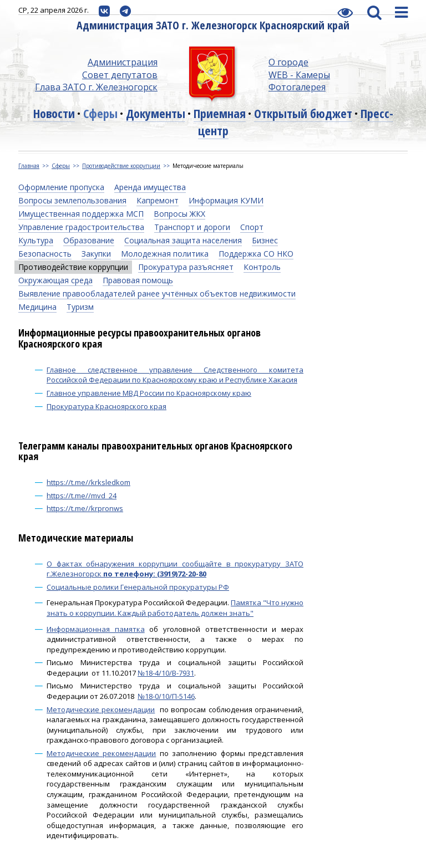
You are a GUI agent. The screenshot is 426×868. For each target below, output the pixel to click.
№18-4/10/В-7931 (166, 673)
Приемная (220, 113)
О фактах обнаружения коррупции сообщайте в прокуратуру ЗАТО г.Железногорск (175, 569)
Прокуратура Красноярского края (106, 406)
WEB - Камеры (299, 75)
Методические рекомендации (101, 709)
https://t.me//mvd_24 (82, 496)
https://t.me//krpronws (85, 508)
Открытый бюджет (303, 113)
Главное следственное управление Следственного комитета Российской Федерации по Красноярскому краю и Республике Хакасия (175, 375)
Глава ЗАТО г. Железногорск (96, 87)
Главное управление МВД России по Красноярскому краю (149, 393)
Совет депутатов (120, 75)
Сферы (100, 113)
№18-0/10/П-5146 (166, 696)
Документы (156, 113)
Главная (29, 166)
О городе (288, 62)
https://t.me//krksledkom (88, 482)
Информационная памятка (96, 629)
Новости (54, 113)
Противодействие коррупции (121, 166)
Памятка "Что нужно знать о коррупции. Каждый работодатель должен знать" (175, 608)
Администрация (123, 62)
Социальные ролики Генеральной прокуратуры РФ (138, 587)
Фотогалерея (297, 87)
